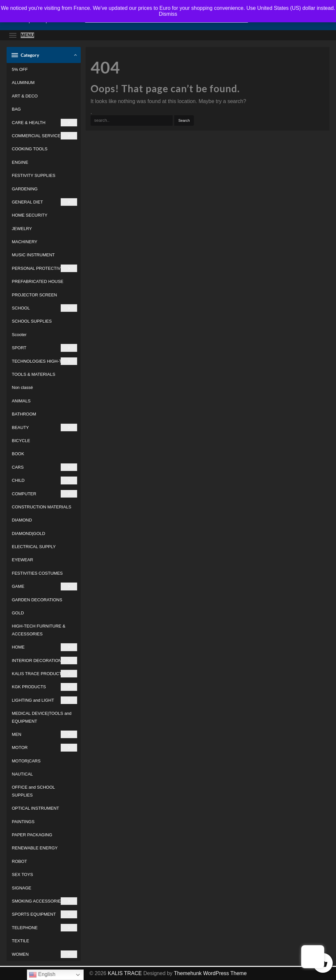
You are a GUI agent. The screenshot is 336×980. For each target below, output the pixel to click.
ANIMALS (21, 401)
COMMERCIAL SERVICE (44, 136)
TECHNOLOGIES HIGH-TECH (44, 361)
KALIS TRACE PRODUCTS (44, 674)
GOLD (18, 613)
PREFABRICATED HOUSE (38, 281)
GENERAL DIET (44, 202)
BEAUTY (44, 427)
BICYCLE (21, 441)
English (42, 975)
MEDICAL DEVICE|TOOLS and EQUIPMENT (42, 717)
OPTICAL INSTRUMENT (35, 808)
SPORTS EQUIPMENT (44, 914)
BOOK (18, 454)
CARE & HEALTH (44, 123)
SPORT (44, 348)
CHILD (44, 480)
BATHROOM (24, 414)
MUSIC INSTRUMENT (33, 255)
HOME (44, 647)
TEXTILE (21, 941)
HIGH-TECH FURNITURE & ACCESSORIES (39, 630)
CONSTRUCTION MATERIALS (42, 507)
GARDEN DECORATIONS (37, 600)
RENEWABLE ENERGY (35, 848)
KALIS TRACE (125, 973)
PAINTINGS (23, 822)
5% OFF (20, 69)
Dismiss (168, 14)
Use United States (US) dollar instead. (291, 8)
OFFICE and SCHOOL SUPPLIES (33, 791)
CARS (44, 467)
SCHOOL (44, 308)
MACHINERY (25, 242)
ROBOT (19, 861)
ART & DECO (25, 96)
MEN (44, 734)
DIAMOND (22, 520)
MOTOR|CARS (26, 761)
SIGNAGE (21, 888)
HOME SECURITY (30, 215)
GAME (44, 586)
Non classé (22, 387)
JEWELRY (22, 229)
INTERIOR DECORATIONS (44, 660)
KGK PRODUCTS (44, 687)
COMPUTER (44, 494)
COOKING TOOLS (30, 149)
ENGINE (20, 162)
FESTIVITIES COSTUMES (37, 573)
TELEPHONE (44, 928)
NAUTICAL (22, 774)
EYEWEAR (22, 560)
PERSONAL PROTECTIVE (44, 268)
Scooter (19, 335)
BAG (16, 109)
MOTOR (44, 747)
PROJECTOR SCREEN (34, 295)
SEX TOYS (22, 874)
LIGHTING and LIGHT (44, 700)
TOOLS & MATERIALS (33, 374)
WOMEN (44, 954)
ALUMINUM (23, 83)
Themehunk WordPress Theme (210, 973)
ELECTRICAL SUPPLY (34, 547)
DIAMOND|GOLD (29, 533)
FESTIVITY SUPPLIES (34, 175)
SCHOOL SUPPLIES (32, 321)
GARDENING (25, 189)
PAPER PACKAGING (32, 835)
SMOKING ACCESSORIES (44, 901)
